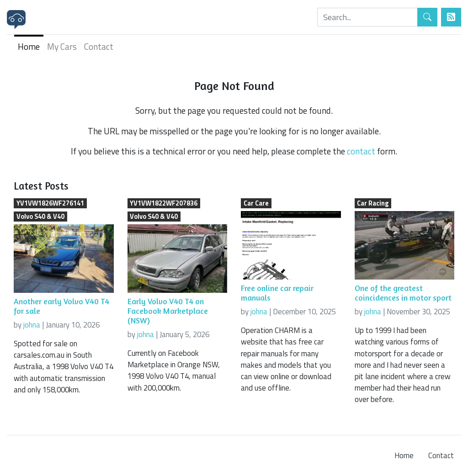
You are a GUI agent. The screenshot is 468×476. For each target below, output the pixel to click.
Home (29, 46)
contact (361, 151)
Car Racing (373, 203)
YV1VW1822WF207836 (164, 203)
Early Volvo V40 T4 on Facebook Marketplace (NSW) (168, 311)
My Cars (62, 46)
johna (32, 325)
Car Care (256, 203)
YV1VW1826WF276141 (50, 203)
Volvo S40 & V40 (40, 217)
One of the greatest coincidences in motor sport (403, 293)
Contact (99, 46)
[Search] (367, 17)
